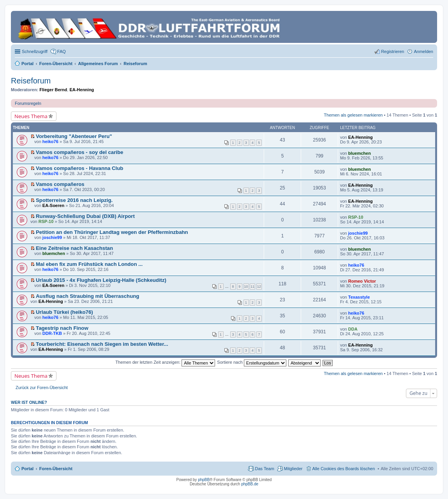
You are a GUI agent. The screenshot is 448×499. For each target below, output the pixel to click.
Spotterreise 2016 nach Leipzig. (74, 200)
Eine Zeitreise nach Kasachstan (74, 248)
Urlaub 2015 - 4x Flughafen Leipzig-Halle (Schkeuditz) (101, 280)
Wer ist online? (29, 402)
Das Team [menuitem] (264, 469)
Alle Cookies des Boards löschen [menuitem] (344, 469)
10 (246, 287)
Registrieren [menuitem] (392, 51)
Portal (27, 64)
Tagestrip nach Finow (62, 328)
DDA (353, 329)
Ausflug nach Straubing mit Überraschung (87, 296)
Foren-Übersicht (56, 469)
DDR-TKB (52, 333)
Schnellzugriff (35, 51)
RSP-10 (46, 221)
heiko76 (50, 142)
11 (252, 287)
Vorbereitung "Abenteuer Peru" (74, 136)
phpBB (204, 480)
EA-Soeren (53, 205)
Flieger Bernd (53, 90)
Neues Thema (31, 116)
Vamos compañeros (60, 184)
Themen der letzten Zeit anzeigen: (165, 362)
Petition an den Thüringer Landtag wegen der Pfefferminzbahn (112, 232)
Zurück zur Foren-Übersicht (42, 388)
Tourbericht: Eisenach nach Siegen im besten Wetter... (102, 344)
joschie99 (52, 237)
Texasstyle (359, 297)
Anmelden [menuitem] (423, 51)
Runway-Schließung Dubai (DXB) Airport (85, 216)
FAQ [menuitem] (62, 51)
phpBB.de (250, 484)
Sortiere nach (251, 362)
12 (259, 287)
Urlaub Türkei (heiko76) (64, 312)
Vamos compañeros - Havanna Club (79, 168)
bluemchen (360, 153)
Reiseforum (31, 81)
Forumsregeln (28, 103)
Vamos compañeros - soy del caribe (79, 152)
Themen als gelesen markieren (353, 115)
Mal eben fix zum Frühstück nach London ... (89, 264)
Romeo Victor (362, 281)
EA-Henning (82, 90)
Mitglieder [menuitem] (293, 469)
